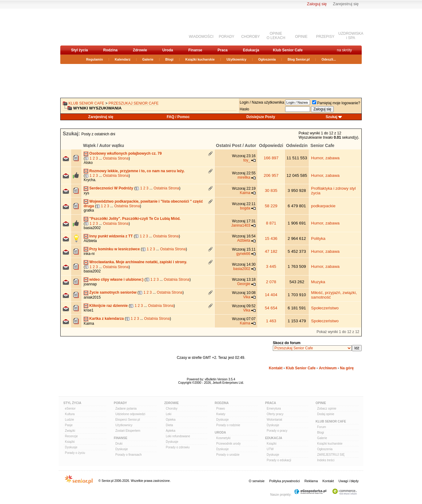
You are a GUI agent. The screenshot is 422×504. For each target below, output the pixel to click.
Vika (247, 297)
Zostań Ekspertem (128, 431)
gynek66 (243, 254)
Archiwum (328, 368)
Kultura (70, 414)
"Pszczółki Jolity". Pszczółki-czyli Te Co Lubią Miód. (135, 219)
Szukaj (332, 117)
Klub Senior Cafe (288, 50)
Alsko (88, 163)
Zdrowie (140, 50)
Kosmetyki (223, 438)
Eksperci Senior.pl (128, 420)
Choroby (172, 409)
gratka (89, 210)
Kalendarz (123, 59)
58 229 (271, 206)
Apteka (171, 431)
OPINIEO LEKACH (276, 36)
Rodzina (110, 50)
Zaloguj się (317, 4)
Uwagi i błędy (349, 481)
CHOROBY (251, 37)
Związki (70, 431)
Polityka (318, 238)
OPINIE (301, 37)
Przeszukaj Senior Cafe (134, 103)
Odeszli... (329, 59)
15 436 (271, 238)
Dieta (169, 425)
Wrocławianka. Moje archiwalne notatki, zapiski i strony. (138, 262)
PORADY (227, 37)
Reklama (311, 481)
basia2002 (92, 228)
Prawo (221, 409)
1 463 (271, 321)
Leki (169, 414)
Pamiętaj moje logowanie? (336, 103)
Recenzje (71, 436)
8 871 (271, 223)
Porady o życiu (75, 453)
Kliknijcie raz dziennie (108, 306)
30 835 (271, 190)
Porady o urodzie (228, 455)
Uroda (168, 50)
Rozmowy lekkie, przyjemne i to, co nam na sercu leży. (137, 171)
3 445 (271, 266)
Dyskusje (71, 447)
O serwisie (257, 481)
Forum (322, 427)
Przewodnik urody (228, 444)
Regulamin (94, 59)
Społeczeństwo (325, 308)
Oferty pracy (275, 414)
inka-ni (89, 254)
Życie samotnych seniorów (113, 292)
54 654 (271, 308)
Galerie (148, 59)
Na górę (347, 368)
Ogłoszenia (267, 59)
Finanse (195, 50)
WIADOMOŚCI (201, 37)
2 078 (271, 282)
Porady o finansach (129, 455)
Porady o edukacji (279, 460)
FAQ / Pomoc (178, 117)
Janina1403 (241, 225)
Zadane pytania (126, 409)
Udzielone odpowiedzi (130, 414)
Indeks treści (326, 460)
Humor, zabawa (325, 158)
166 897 (271, 158)
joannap (90, 284)
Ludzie (69, 420)
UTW (270, 449)
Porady (120, 403)
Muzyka (318, 282)
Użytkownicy (236, 59)
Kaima (245, 193)
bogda (245, 208)
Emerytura (274, 409)
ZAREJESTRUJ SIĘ (331, 455)
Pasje (69, 425)
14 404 (271, 295)
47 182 (271, 251)
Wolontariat (274, 420)
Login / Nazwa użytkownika (262, 102)
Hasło (244, 109)
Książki (70, 442)
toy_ (247, 160)
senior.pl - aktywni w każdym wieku (93, 27)
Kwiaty (221, 414)
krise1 (89, 310)
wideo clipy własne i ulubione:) (116, 280)
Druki (119, 444)
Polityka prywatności (285, 481)
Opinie (321, 403)
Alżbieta (90, 241)
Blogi (169, 59)
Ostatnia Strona (116, 158)
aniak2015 (92, 297)
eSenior (70, 409)
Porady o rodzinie (228, 425)
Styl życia (80, 50)
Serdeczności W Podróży (111, 188)
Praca (223, 50)
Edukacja (251, 50)
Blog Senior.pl (299, 59)
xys (86, 193)
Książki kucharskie (200, 59)
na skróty (344, 50)
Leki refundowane (178, 436)
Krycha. (90, 180)
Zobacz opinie (327, 409)
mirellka (244, 177)
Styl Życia (72, 403)
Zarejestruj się (346, 4)
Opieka (171, 420)
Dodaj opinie (326, 414)
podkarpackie (323, 206)
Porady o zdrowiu (178, 447)
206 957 (271, 175)
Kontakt (276, 368)
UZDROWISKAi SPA (351, 36)
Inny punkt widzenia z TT (111, 236)
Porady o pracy (277, 431)
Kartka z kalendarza (106, 319)
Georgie (244, 284)
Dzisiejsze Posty (261, 117)
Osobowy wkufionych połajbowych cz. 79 (125, 153)
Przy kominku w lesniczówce (114, 249)
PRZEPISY (325, 37)
